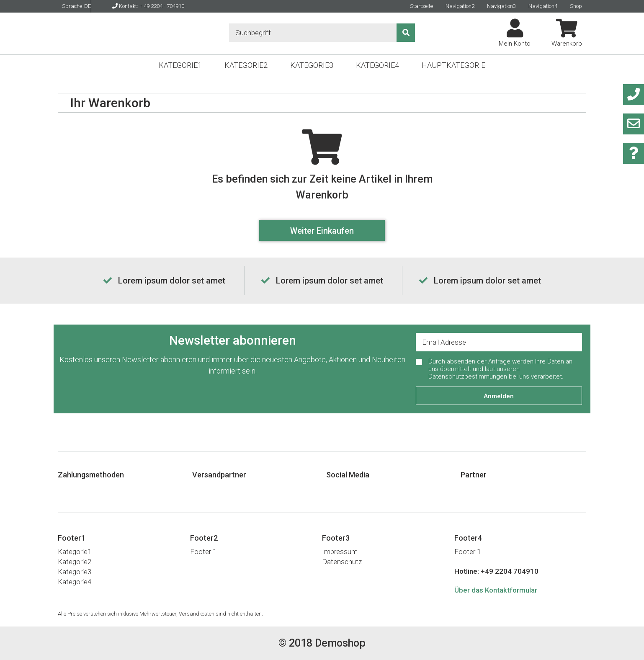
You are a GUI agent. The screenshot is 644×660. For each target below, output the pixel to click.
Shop (576, 6)
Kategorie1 (180, 65)
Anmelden (499, 396)
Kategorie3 (312, 65)
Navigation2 (460, 6)
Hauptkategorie (453, 65)
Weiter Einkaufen (322, 231)
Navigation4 (543, 6)
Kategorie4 (377, 65)
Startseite (421, 6)
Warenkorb (567, 33)
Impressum (340, 552)
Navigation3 (501, 6)
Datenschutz (342, 562)
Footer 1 (203, 552)
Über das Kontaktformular (496, 590)
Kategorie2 (246, 65)
